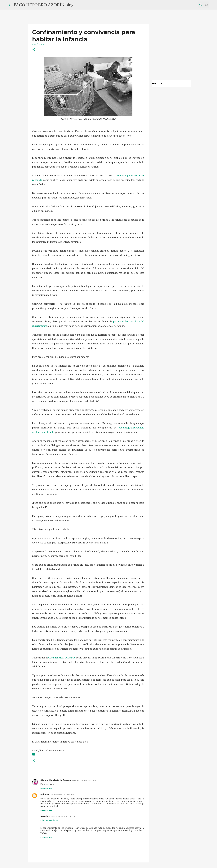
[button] (34, 50)
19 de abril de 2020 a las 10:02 (63, 795)
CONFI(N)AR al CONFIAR (61, 658)
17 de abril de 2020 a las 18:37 (84, 780)
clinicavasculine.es (50, 820)
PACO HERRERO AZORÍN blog (44, 5)
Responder (46, 789)
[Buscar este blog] (194, 5)
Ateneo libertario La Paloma (56, 780)
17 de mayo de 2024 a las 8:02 (63, 816)
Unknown (45, 794)
